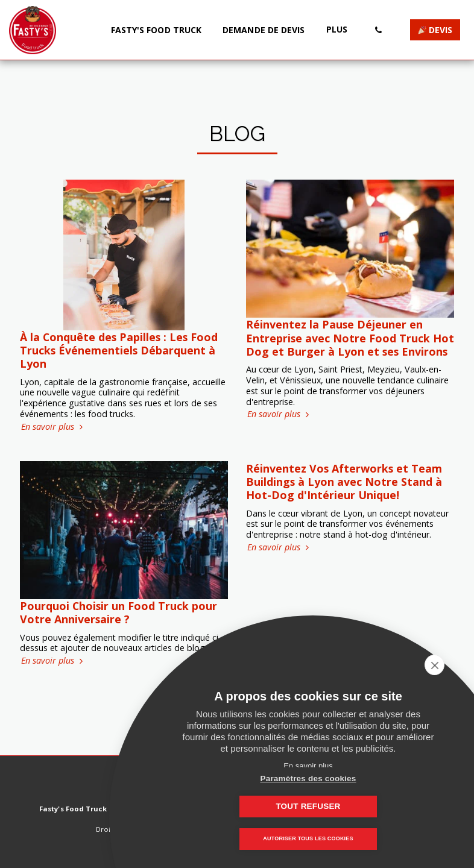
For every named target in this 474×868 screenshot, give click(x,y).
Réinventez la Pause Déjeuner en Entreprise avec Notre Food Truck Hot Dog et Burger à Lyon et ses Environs (350, 338)
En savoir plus (53, 427)
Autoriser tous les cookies (308, 839)
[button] (378, 30)
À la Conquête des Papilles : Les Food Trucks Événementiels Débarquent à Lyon (119, 351)
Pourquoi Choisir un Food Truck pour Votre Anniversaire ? (118, 612)
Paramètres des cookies (248, 806)
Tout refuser (368, 806)
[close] (446, 665)
